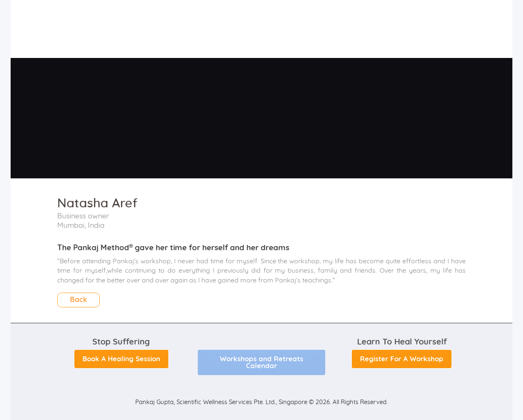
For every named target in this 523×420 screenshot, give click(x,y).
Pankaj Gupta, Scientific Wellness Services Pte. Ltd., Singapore (221, 402)
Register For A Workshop (402, 359)
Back (78, 300)
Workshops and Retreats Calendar (261, 362)
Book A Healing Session (121, 359)
